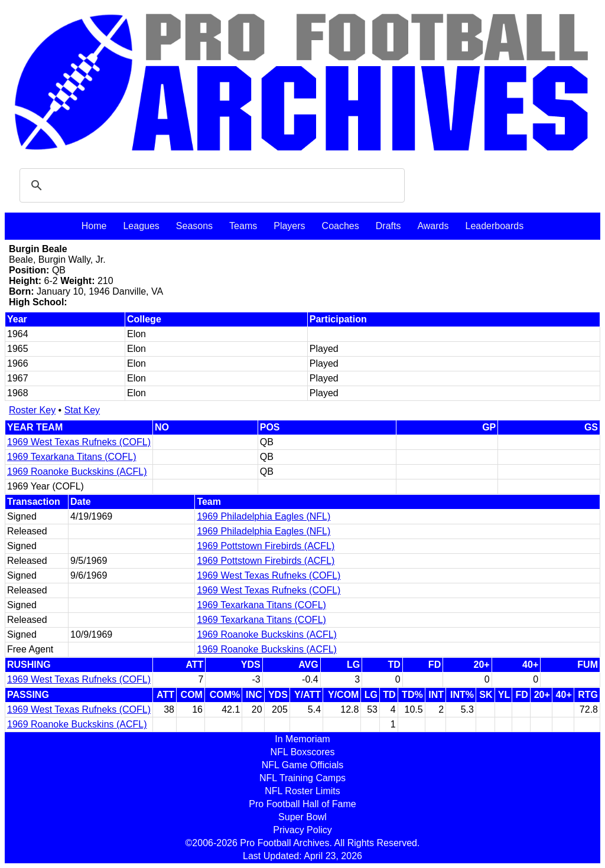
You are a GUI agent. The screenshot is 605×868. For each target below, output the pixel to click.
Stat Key (82, 410)
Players (289, 226)
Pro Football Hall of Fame (302, 804)
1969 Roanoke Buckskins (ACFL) (77, 471)
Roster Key (32, 410)
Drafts (388, 226)
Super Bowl (302, 817)
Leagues (141, 226)
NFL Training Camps (302, 778)
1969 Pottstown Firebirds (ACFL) (266, 546)
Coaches (341, 226)
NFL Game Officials (303, 765)
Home (94, 226)
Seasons (194, 226)
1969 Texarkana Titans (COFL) (71, 457)
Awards (433, 226)
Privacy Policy (302, 830)
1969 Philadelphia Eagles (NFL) (264, 516)
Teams (243, 226)
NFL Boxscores (303, 752)
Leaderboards (494, 226)
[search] (210, 185)
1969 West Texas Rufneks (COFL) (79, 442)
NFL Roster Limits (302, 791)
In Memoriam (302, 739)
